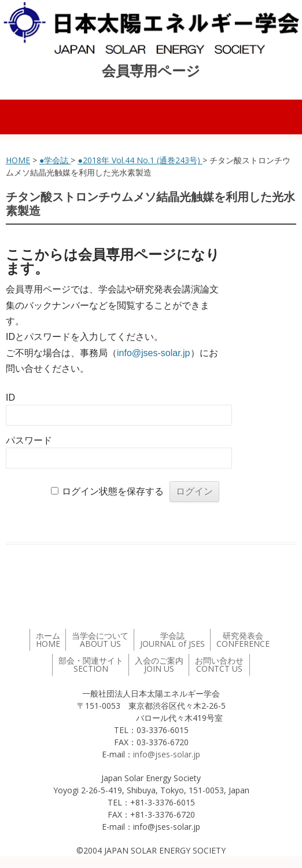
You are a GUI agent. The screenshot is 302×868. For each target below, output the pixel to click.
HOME (18, 160)
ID (10, 398)
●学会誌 (55, 160)
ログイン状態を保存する (113, 491)
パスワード (29, 440)
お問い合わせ (219, 664)
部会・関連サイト (91, 664)
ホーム (48, 640)
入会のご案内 (159, 664)
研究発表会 (243, 640)
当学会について (100, 640)
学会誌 (172, 640)
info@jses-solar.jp (154, 353)
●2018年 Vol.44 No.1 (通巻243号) (140, 160)
